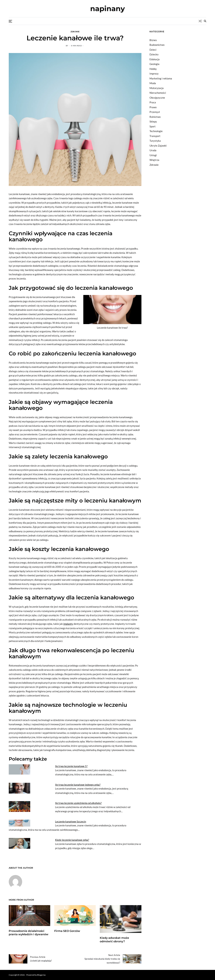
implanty (68, 624)
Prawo (153, 107)
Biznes (153, 40)
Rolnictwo (155, 117)
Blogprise (41, 975)
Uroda (153, 150)
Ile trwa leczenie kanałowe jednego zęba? (78, 785)
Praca (153, 102)
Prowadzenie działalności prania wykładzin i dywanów (29, 933)
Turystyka (155, 141)
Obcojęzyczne (157, 98)
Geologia (154, 64)
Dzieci (153, 50)
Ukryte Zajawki (158, 146)
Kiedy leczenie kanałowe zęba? (72, 840)
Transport (155, 136)
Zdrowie (75, 31)
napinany (107, 9)
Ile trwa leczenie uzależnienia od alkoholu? (78, 803)
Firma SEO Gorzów (67, 931)
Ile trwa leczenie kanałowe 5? (71, 766)
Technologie (156, 131)
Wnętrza (154, 160)
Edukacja (155, 59)
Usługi (153, 155)
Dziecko (154, 54)
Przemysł (155, 112)
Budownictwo (157, 45)
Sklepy (153, 121)
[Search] (205, 21)
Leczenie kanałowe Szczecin (71, 821)
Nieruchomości (158, 93)
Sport (153, 126)
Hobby (153, 69)
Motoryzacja (157, 88)
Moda (153, 83)
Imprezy (154, 74)
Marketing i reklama (161, 78)
